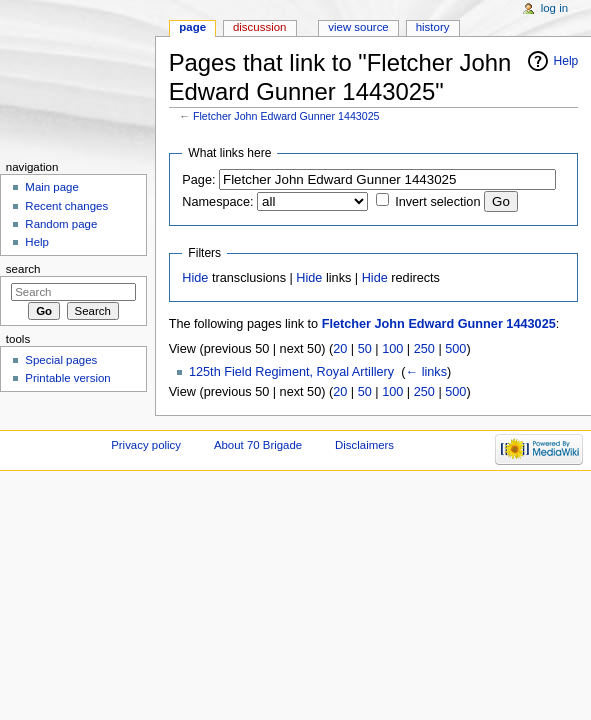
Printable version (67, 378)
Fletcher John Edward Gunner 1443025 (286, 116)
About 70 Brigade (258, 445)
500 (455, 349)
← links (426, 372)
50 (365, 349)
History (433, 27)
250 (424, 349)
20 (340, 349)
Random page (61, 224)
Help (566, 61)
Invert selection (437, 202)
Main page (52, 187)
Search (23, 269)
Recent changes (66, 206)
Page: (198, 180)
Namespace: (217, 202)
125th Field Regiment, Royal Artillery (291, 372)
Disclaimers (364, 445)
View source (358, 27)
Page (192, 27)
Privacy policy (146, 445)
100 (392, 349)
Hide (195, 278)
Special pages (61, 360)
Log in (554, 8)
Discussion (259, 27)
